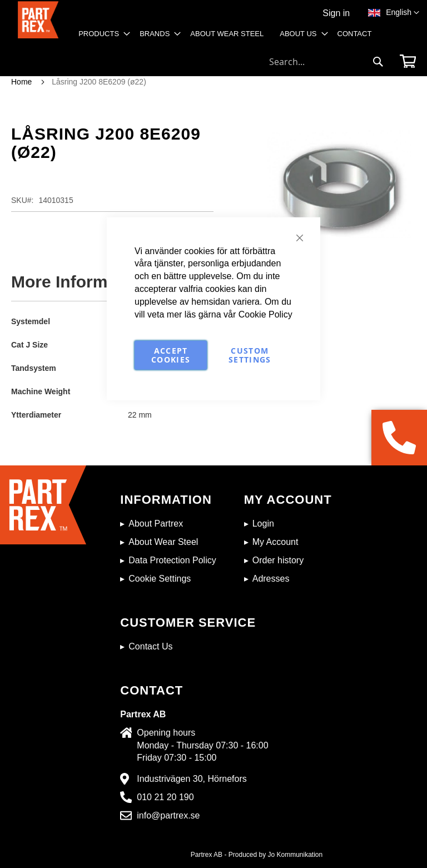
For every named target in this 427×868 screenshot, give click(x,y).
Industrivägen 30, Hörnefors (192, 779)
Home (21, 82)
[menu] (229, 38)
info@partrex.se (168, 815)
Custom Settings (250, 354)
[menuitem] (101, 34)
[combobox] (326, 62)
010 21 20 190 (165, 797)
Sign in (336, 13)
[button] (403, 13)
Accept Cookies (171, 354)
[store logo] (38, 25)
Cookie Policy (265, 314)
